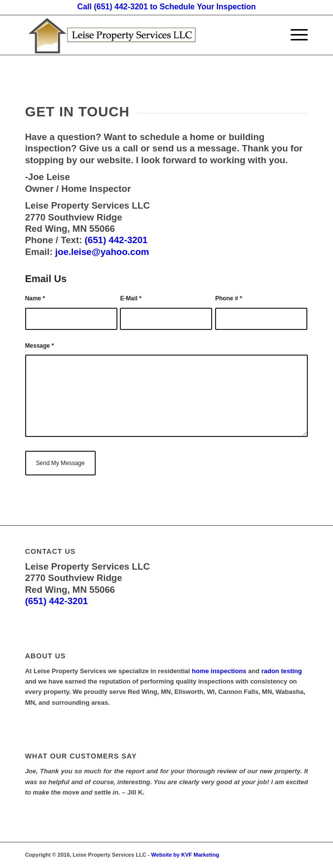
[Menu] (294, 35)
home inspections (219, 671)
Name (35, 298)
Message (39, 346)
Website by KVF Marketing (185, 855)
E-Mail (130, 298)
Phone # (228, 298)
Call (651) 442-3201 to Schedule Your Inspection (166, 7)
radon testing (282, 671)
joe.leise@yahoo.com (101, 252)
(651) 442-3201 (116, 240)
